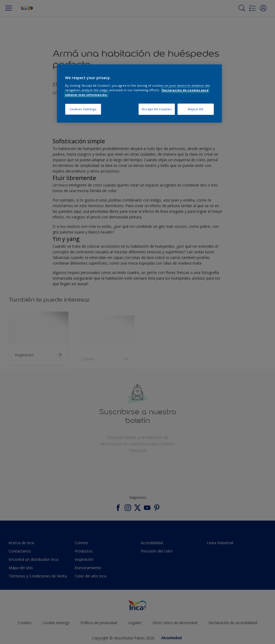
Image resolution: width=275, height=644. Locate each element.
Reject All (196, 109)
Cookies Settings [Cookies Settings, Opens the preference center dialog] (83, 109)
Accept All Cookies (157, 109)
